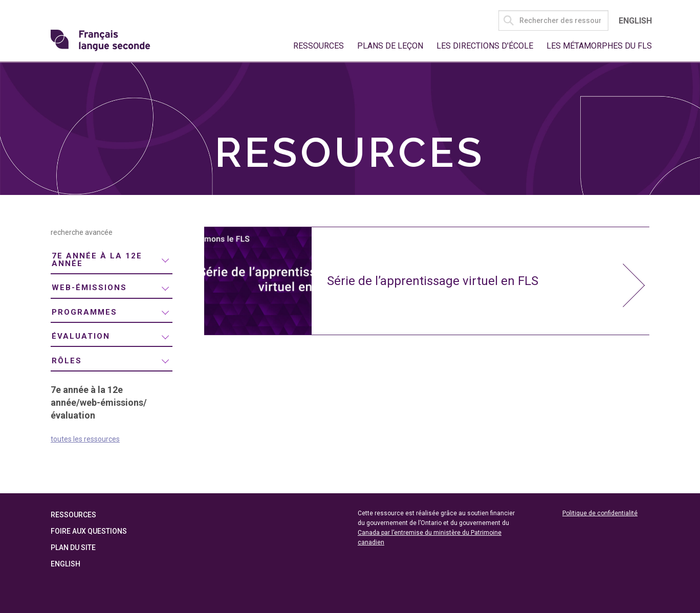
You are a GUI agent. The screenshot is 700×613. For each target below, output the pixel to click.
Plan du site (73, 548)
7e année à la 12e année (97, 260)
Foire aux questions (89, 531)
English (635, 21)
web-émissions (89, 288)
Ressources (319, 46)
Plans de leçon (390, 46)
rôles (67, 361)
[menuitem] (112, 260)
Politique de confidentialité (600, 513)
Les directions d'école (485, 46)
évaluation (81, 336)
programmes (84, 312)
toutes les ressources (85, 439)
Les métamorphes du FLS (599, 46)
